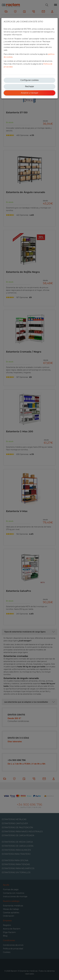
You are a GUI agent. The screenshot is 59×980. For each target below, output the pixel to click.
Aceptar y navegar (30, 93)
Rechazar (29, 86)
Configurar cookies (29, 80)
